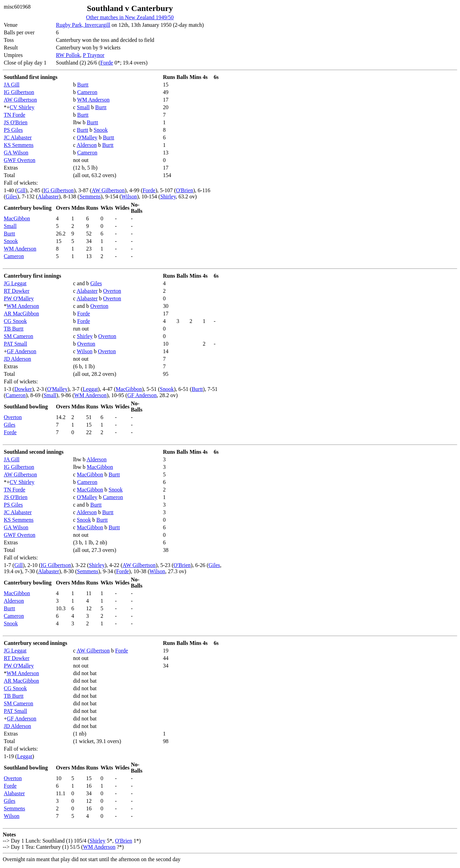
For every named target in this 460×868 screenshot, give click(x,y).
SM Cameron (19, 336)
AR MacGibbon (21, 314)
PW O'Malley (19, 298)
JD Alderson (17, 359)
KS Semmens (19, 145)
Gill (21, 190)
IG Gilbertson (19, 92)
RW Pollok (68, 55)
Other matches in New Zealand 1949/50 (130, 17)
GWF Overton (20, 160)
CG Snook (15, 321)
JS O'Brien (16, 122)
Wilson (129, 196)
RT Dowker (17, 291)
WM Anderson (93, 100)
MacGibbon (17, 218)
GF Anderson (22, 351)
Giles (11, 196)
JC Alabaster (18, 137)
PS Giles (13, 130)
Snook (101, 130)
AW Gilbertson (20, 100)
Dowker (23, 389)
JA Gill (12, 85)
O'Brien (185, 190)
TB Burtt (14, 329)
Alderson (87, 145)
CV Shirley (22, 107)
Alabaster (48, 196)
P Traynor (93, 55)
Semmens (90, 196)
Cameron (87, 92)
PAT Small (15, 344)
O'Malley (87, 137)
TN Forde (15, 115)
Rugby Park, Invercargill (83, 25)
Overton (112, 291)
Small (83, 107)
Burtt (83, 85)
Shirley (168, 196)
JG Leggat (15, 283)
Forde (107, 63)
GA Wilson (16, 153)
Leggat (90, 389)
